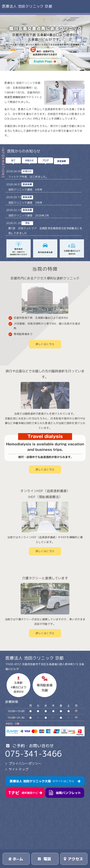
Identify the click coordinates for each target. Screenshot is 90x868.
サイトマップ (18, 769)
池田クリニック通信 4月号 (25, 190)
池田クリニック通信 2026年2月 (29, 215)
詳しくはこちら (45, 344)
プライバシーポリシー (25, 763)
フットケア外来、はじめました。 (28, 177)
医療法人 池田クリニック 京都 (27, 6)
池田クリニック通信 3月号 (25, 203)
